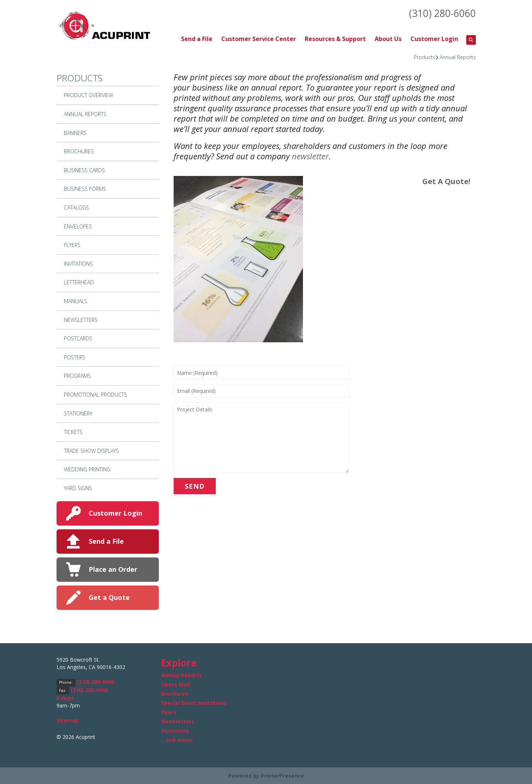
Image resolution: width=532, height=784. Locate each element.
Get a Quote (109, 597)
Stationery (78, 413)
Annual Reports (458, 56)
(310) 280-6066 (89, 689)
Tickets (73, 432)
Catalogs (76, 207)
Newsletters (81, 319)
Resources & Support (335, 38)
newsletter (310, 156)
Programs (77, 375)
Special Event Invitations (194, 702)
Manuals (76, 301)
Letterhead (79, 282)
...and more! (177, 739)
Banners (75, 132)
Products (424, 56)
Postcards (78, 338)
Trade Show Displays (91, 450)
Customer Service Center (259, 38)
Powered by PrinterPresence (266, 775)
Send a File (197, 38)
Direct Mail (175, 684)
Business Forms (85, 188)
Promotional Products (96, 394)
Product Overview (88, 95)
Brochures (79, 151)
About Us (388, 38)
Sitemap (68, 719)
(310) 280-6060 (440, 13)
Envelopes (78, 226)
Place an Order (113, 569)
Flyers (72, 245)
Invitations (78, 263)
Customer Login (434, 38)
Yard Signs (78, 488)
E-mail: (66, 697)
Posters (75, 357)
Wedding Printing (87, 469)
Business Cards (84, 170)
